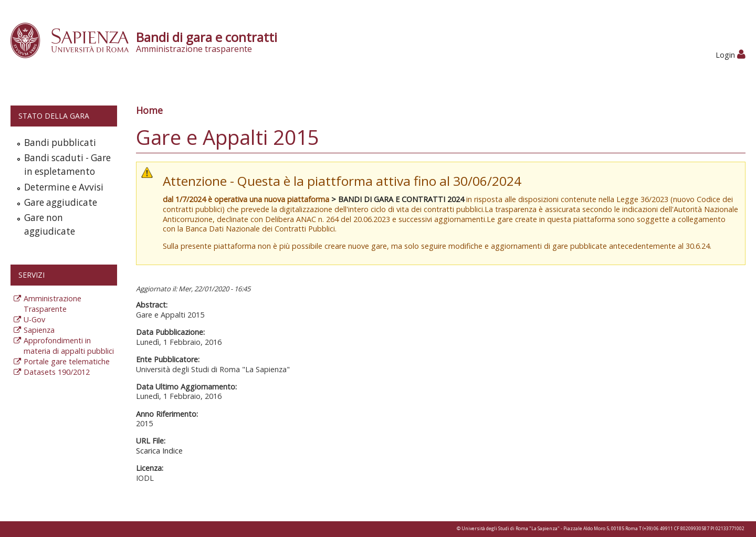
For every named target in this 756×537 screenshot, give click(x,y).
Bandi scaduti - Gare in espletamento (67, 165)
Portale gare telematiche (67, 361)
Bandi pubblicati (60, 143)
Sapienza (39, 330)
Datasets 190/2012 (57, 372)
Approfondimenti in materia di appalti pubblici (69, 346)
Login (731, 55)
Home (149, 110)
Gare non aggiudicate (50, 224)
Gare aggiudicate (61, 202)
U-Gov (34, 319)
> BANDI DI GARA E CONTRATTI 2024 (398, 199)
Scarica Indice (159, 451)
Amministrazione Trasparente (52, 304)
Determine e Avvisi (64, 187)
